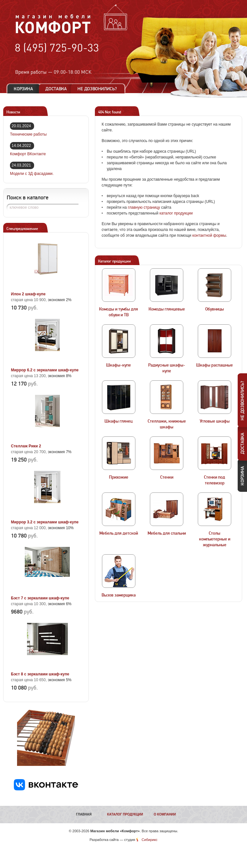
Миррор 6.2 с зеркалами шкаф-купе (45, 370)
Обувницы (215, 309)
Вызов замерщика (119, 595)
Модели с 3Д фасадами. (32, 174)
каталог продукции (176, 213)
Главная (84, 814)
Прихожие (119, 477)
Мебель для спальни (167, 533)
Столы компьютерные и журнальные (215, 539)
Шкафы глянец (119, 421)
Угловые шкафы (215, 421)
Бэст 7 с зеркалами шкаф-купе (40, 598)
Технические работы (28, 134)
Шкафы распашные (215, 365)
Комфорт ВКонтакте (28, 154)
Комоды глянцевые (167, 309)
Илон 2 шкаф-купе (28, 294)
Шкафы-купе (119, 365)
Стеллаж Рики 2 (26, 446)
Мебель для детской (119, 533)
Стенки (167, 477)
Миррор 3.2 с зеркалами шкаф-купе (45, 522)
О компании (165, 814)
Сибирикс (149, 840)
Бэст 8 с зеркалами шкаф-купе (40, 674)
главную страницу (144, 207)
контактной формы (209, 235)
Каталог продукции (125, 814)
